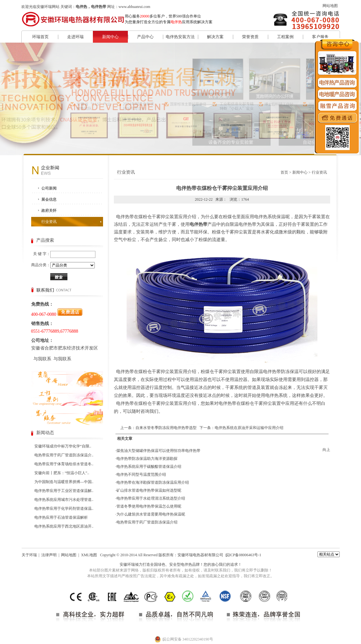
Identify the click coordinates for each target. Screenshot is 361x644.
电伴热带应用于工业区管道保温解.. (64, 491)
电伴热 (186, 564)
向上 (326, 450)
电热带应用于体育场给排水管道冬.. (64, 464)
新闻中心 (110, 37)
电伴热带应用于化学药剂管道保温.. (64, 509)
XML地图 (89, 555)
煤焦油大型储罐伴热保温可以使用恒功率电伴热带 (158, 451)
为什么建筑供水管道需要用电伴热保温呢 (151, 514)
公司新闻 (49, 188)
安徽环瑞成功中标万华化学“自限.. (63, 446)
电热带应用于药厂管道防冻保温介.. (64, 455)
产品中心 (145, 37)
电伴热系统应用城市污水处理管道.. (64, 500)
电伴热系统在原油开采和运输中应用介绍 (249, 428)
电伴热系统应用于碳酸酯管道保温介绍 (149, 467)
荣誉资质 (250, 37)
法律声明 (49, 555)
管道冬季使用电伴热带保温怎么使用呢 (149, 506)
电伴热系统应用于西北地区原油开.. (64, 526)
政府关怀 (49, 211)
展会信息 (49, 199)
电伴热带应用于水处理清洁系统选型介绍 (151, 498)
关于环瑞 (29, 555)
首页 (284, 172)
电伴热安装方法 (180, 37)
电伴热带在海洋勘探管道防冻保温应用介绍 (153, 482)
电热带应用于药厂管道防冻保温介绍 (147, 522)
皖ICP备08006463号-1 (243, 555)
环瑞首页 (40, 37)
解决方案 (215, 37)
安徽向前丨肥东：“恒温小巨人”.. (62, 473)
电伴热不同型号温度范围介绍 (141, 474)
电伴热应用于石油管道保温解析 (61, 517)
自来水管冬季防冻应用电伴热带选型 (166, 428)
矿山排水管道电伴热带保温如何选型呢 (149, 490)
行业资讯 (49, 222)
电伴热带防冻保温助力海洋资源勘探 (147, 459)
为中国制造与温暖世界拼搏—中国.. (64, 482)
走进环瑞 (75, 37)
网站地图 (330, 6)
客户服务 (320, 37)
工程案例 (285, 37)
